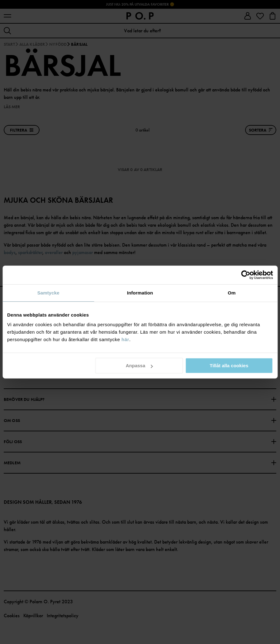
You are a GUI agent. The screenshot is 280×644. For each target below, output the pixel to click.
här (125, 339)
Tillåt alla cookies (229, 366)
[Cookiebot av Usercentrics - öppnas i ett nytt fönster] (246, 275)
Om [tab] (232, 293)
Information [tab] (140, 293)
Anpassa (139, 366)
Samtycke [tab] (48, 293)
